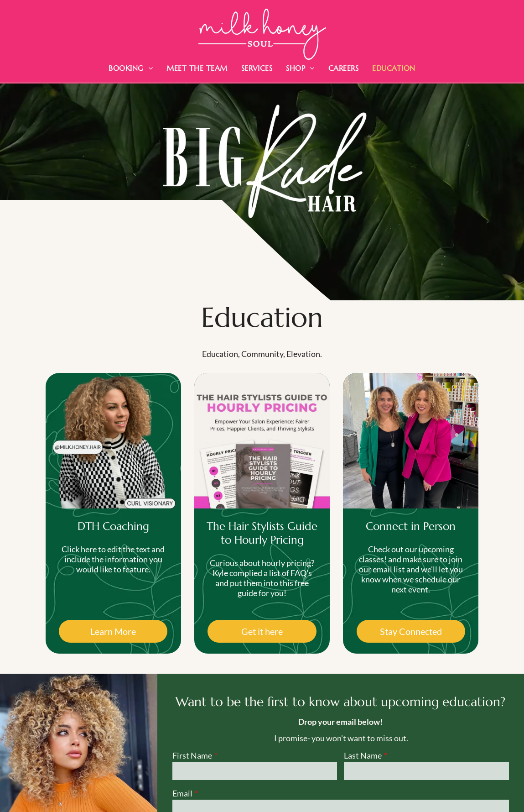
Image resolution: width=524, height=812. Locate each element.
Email (182, 793)
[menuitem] (131, 68)
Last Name (363, 755)
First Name (192, 755)
